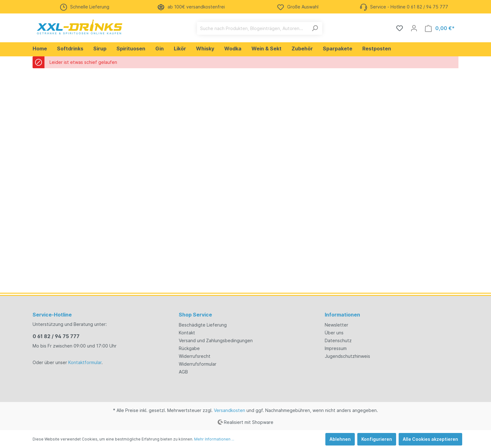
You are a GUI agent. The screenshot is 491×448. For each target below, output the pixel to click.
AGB (183, 372)
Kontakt (187, 333)
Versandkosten (230, 410)
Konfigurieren (377, 439)
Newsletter (336, 325)
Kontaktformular (85, 362)
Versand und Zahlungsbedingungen (216, 340)
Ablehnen (340, 439)
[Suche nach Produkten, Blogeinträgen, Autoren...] (252, 28)
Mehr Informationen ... (214, 439)
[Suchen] (315, 28)
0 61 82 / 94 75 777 (56, 336)
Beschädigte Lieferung (203, 325)
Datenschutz (338, 340)
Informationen (342, 315)
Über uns (334, 333)
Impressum (336, 348)
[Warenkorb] (440, 28)
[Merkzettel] (400, 28)
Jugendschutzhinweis (347, 356)
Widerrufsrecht (195, 356)
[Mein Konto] (414, 28)
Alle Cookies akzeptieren (430, 439)
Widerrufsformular (198, 364)
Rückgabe (189, 348)
